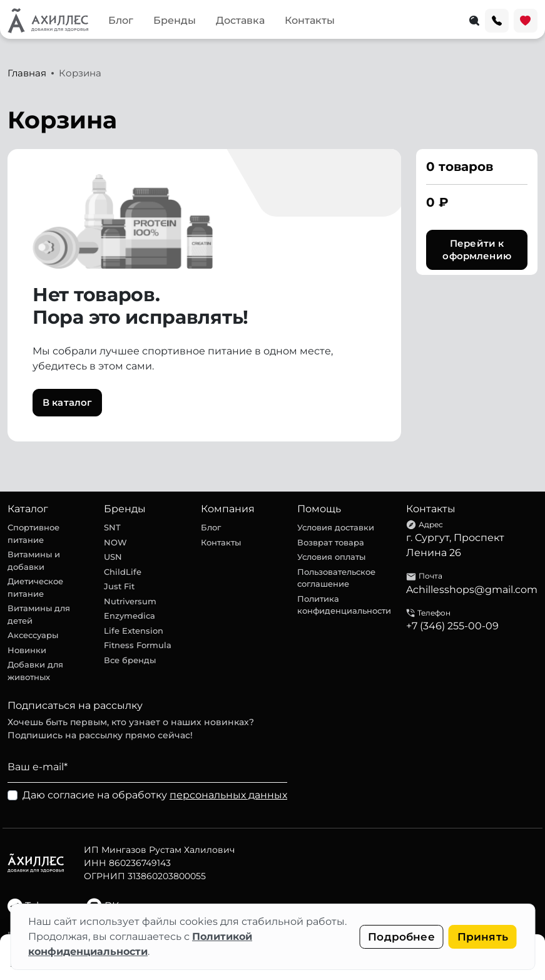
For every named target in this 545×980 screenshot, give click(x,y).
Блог (121, 20)
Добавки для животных (35, 671)
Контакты (310, 20)
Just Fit (119, 586)
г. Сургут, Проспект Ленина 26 (455, 545)
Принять (483, 937)
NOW (115, 542)
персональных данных (228, 795)
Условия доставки (336, 527)
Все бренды (130, 660)
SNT (112, 527)
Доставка (240, 20)
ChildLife (123, 572)
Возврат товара (331, 542)
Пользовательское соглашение (336, 578)
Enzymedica (130, 616)
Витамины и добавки (34, 560)
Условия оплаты (331, 557)
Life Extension (134, 631)
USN (113, 557)
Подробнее (401, 937)
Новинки (27, 650)
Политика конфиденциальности (344, 605)
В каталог (67, 402)
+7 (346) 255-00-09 (452, 626)
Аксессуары (33, 635)
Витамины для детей (39, 614)
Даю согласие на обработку (155, 795)
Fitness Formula (138, 645)
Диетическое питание (35, 587)
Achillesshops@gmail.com (472, 590)
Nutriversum (130, 601)
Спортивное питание (33, 534)
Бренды (175, 20)
